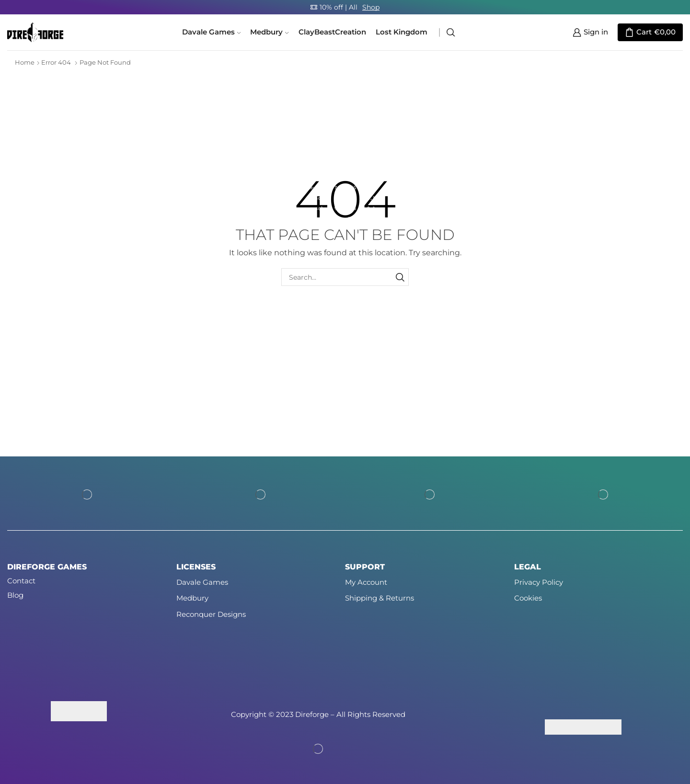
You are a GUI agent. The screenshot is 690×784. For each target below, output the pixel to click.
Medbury (269, 32)
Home (25, 62)
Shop (371, 7)
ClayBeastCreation (332, 32)
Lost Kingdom (402, 32)
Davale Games (211, 32)
